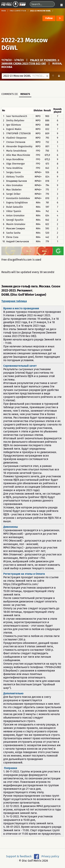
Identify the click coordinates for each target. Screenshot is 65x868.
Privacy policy (50, 856)
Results (25, 94)
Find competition (18, 11)
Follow (49, 18)
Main (4, 11)
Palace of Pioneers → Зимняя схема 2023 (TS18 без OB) (30, 62)
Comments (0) (10, 94)
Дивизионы (11, 527)
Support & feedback (19, 856)
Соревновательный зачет (20, 366)
